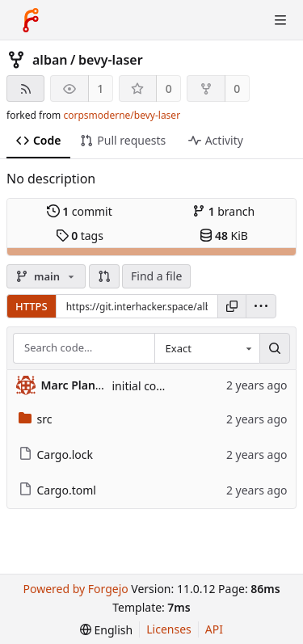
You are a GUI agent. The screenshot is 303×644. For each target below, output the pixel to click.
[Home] (31, 20)
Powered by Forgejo (75, 589)
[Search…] (275, 348)
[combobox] (207, 348)
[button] (104, 276)
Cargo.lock (56, 455)
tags (80, 236)
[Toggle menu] (280, 20)
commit (80, 211)
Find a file (156, 276)
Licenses (169, 629)
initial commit (149, 386)
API (214, 629)
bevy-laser (111, 60)
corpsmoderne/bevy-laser (122, 115)
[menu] (261, 306)
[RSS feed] (25, 88)
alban (50, 60)
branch (223, 211)
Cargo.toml (57, 490)
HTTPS (32, 306)
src (36, 419)
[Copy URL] (232, 306)
